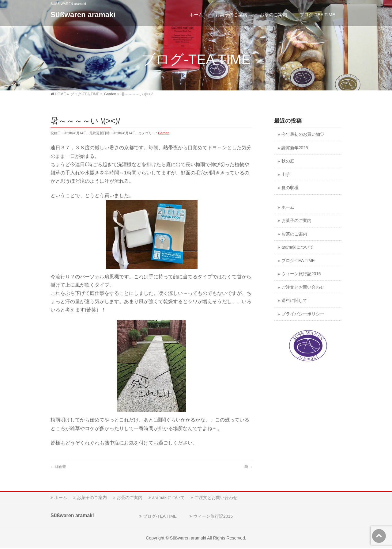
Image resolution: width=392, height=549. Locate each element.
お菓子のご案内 (296, 221)
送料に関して (294, 301)
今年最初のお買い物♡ (303, 134)
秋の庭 (288, 161)
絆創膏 (58, 467)
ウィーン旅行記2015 (301, 274)
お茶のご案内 (294, 234)
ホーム (288, 207)
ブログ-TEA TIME (298, 261)
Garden (164, 133)
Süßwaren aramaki (83, 15)
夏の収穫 (290, 188)
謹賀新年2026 (295, 148)
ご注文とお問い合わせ (303, 287)
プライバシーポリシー (303, 314)
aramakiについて (298, 247)
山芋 (286, 175)
